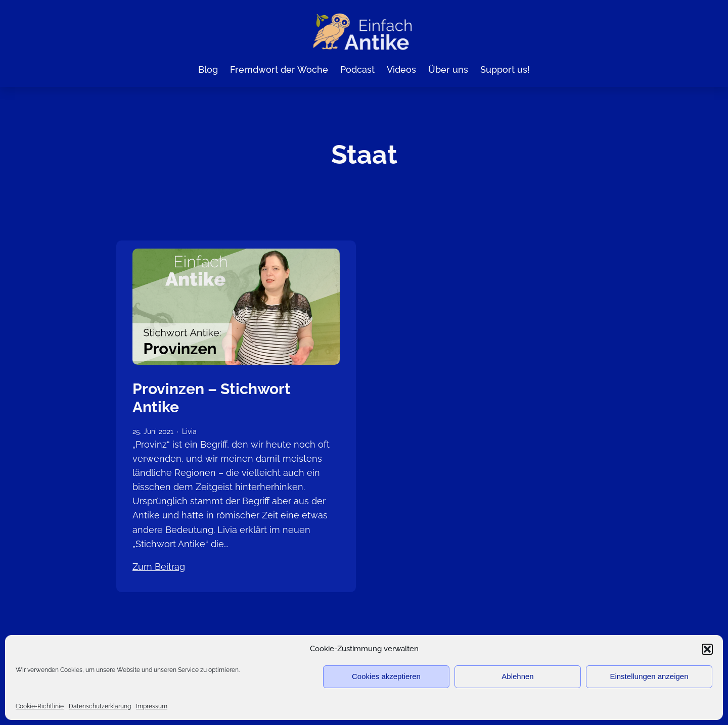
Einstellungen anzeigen (649, 676)
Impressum (152, 706)
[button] (707, 649)
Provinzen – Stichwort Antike (212, 398)
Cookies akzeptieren (386, 676)
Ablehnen (517, 676)
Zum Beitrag (159, 567)
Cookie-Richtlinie (40, 706)
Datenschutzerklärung (100, 706)
